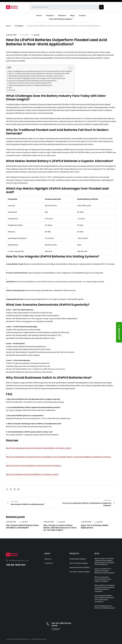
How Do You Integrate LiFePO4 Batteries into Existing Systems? (33, 81)
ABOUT (47, 554)
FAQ (10, 88)
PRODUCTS (74, 554)
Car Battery (19, 26)
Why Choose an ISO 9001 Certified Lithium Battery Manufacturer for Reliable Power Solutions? (104, 562)
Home (8, 26)
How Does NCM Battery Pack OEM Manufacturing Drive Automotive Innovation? (104, 599)
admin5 (37, 35)
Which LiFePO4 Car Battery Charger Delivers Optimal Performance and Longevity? (105, 588)
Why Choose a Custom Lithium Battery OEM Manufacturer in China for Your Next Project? (60, 528)
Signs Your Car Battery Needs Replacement (95, 526)
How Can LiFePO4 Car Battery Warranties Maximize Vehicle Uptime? (105, 571)
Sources (12, 90)
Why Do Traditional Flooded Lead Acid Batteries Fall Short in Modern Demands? (39, 74)
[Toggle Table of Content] (69, 68)
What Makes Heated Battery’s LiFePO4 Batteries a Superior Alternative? (36, 76)
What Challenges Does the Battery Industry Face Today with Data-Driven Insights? (40, 71)
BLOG (97, 554)
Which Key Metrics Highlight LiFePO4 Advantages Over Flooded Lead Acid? (37, 78)
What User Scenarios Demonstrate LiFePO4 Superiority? (30, 83)
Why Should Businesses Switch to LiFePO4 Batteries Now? (31, 85)
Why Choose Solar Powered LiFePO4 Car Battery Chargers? (103, 579)
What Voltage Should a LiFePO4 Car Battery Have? (105, 607)
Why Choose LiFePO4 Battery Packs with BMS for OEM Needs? (22, 526)
